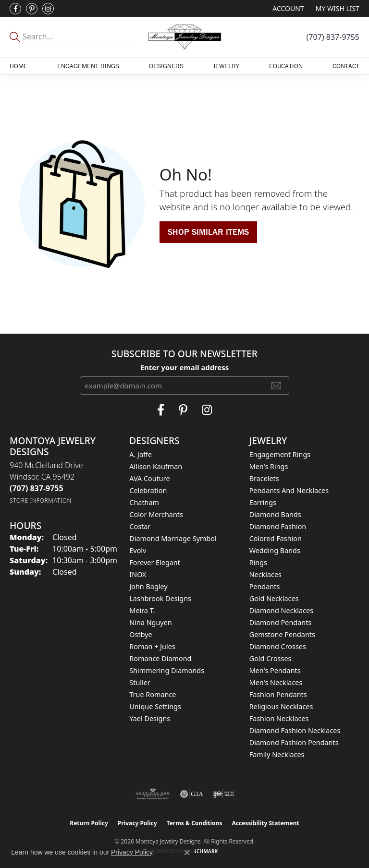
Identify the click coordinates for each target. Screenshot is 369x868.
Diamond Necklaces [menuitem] (281, 610)
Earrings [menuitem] (263, 502)
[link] (333, 37)
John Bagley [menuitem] (148, 586)
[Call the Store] (37, 488)
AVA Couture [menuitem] (149, 478)
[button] (287, 8)
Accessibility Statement (265, 823)
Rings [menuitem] (258, 562)
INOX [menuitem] (138, 574)
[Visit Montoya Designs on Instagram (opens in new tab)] (48, 9)
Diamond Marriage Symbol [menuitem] (173, 538)
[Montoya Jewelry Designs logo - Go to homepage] (184, 37)
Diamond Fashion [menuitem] (278, 526)
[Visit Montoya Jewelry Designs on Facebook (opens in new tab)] (15, 9)
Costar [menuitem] (140, 526)
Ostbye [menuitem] (141, 634)
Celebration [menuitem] (148, 490)
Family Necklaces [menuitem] (277, 754)
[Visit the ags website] (153, 794)
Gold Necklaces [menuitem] (274, 598)
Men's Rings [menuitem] (269, 466)
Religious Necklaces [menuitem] (281, 706)
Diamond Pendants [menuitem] (281, 622)
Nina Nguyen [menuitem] (150, 622)
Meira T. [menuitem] (142, 610)
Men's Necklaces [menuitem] (276, 682)
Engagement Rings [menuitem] (280, 454)
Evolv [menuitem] (138, 550)
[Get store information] (41, 500)
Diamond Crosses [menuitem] (278, 646)
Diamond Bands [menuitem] (275, 514)
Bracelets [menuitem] (264, 478)
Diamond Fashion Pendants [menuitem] (294, 742)
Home (18, 66)
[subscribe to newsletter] (276, 386)
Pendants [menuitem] (265, 586)
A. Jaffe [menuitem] (141, 454)
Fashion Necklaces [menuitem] (279, 718)
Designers (166, 66)
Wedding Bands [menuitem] (275, 550)
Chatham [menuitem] (144, 502)
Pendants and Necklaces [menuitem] (289, 490)
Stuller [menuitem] (140, 682)
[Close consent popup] (187, 853)
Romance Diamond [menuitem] (160, 658)
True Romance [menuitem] (153, 694)
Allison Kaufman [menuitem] (156, 466)
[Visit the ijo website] (224, 794)
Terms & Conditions (195, 823)
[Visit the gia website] (192, 794)
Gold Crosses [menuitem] (271, 658)
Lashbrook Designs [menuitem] (160, 598)
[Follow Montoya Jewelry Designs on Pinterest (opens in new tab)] (32, 9)
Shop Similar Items (208, 232)
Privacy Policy (137, 823)
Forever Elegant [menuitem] (155, 562)
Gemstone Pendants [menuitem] (282, 634)
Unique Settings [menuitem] (155, 706)
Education (286, 66)
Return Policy (89, 823)
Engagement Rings (88, 66)
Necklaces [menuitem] (265, 574)
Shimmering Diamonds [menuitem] (167, 670)
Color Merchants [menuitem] (156, 514)
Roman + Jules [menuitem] (152, 646)
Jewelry (226, 66)
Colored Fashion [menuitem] (276, 538)
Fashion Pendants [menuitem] (278, 694)
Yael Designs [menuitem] (150, 718)
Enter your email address (185, 367)
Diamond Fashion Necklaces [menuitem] (295, 730)
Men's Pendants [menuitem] (275, 670)
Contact (346, 66)
